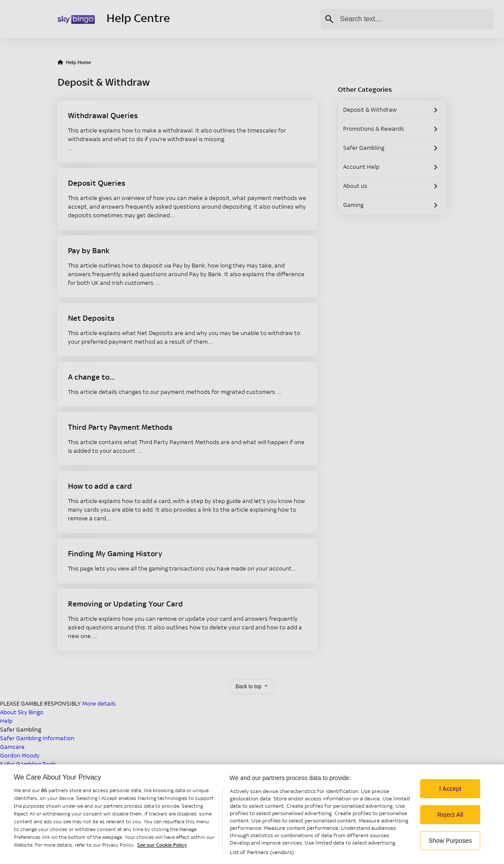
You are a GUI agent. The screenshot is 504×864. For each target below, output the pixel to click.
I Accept (450, 807)
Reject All (450, 833)
